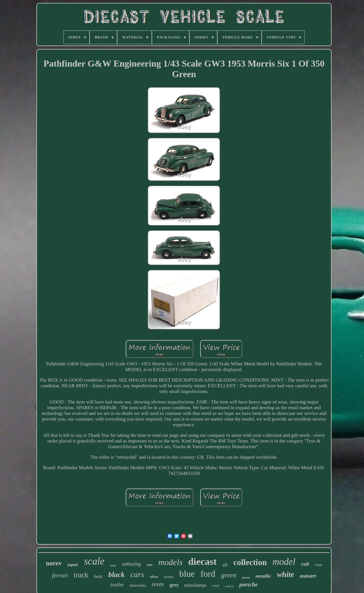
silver (154, 577)
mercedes (138, 585)
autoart (308, 576)
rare (150, 565)
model (284, 562)
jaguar (73, 565)
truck (81, 575)
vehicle (229, 586)
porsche (249, 584)
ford (208, 574)
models (170, 562)
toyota (246, 577)
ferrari (60, 575)
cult (305, 564)
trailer (117, 585)
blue (187, 574)
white (286, 575)
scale (94, 561)
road (216, 585)
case (318, 565)
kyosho (169, 577)
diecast (202, 562)
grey (174, 585)
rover (113, 566)
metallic (263, 576)
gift (225, 565)
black (117, 575)
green (229, 575)
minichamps (195, 585)
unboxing (132, 564)
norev (54, 563)
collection (250, 562)
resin (158, 584)
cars (137, 574)
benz (98, 576)
